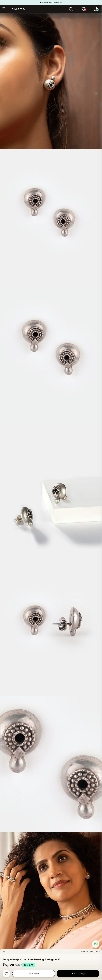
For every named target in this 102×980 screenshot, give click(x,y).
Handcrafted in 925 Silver (51, 3)
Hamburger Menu (4, 9)
